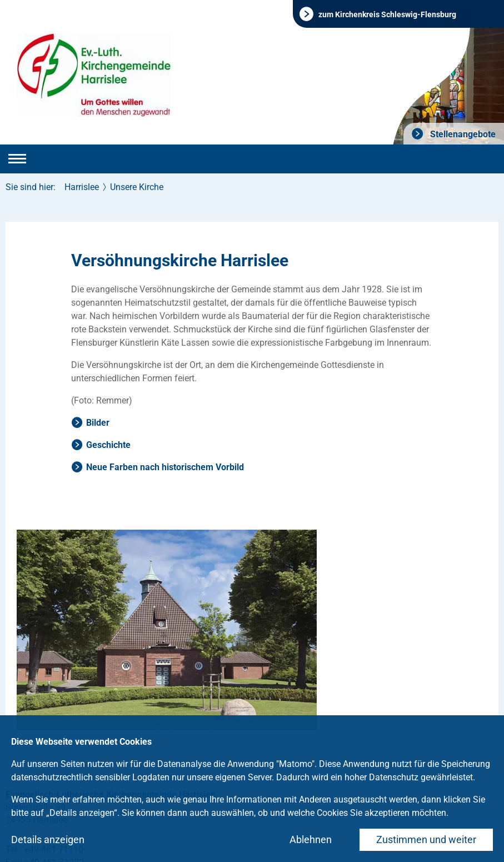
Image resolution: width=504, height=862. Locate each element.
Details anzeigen (48, 839)
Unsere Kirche (137, 187)
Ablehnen (311, 839)
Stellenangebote (462, 134)
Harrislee (82, 187)
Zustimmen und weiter (426, 839)
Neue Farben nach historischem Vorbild (165, 467)
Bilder (98, 423)
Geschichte (108, 445)
